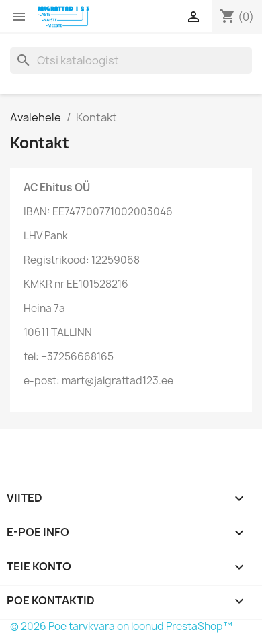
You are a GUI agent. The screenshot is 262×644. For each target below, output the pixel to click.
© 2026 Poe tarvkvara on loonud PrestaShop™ (121, 626)
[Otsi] (131, 60)
